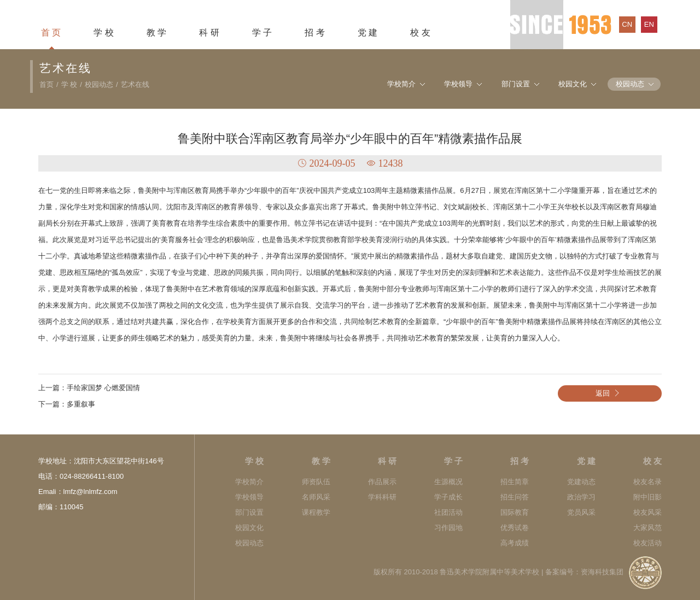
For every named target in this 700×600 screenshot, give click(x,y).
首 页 (51, 33)
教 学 (156, 33)
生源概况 (448, 482)
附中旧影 (647, 497)
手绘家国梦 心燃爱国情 (103, 388)
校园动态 (99, 84)
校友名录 (647, 482)
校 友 (420, 33)
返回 (610, 393)
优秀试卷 (515, 528)
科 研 (209, 33)
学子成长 (448, 497)
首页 (46, 84)
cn (627, 24)
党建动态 (581, 482)
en (649, 24)
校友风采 (647, 512)
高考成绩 (515, 543)
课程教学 (316, 512)
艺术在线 (135, 84)
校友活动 (647, 543)
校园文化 (573, 84)
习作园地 (448, 528)
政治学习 (581, 497)
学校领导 (458, 84)
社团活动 (448, 512)
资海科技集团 (602, 572)
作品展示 (382, 482)
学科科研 (382, 497)
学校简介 (401, 84)
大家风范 (647, 528)
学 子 (262, 33)
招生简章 (515, 482)
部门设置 (516, 84)
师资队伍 (316, 482)
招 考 (314, 33)
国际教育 (515, 512)
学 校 (103, 33)
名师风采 (316, 497)
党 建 (367, 33)
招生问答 (515, 497)
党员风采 (581, 512)
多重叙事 (81, 404)
